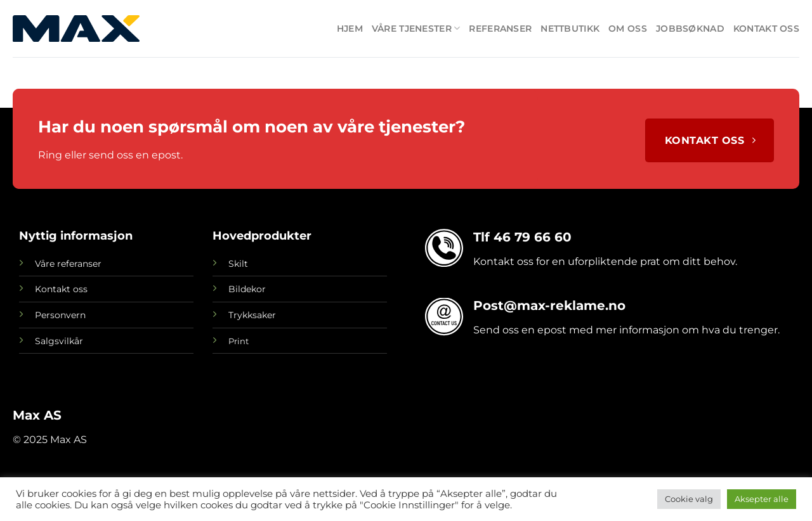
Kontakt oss (766, 29)
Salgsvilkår (59, 341)
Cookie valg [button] (689, 499)
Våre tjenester (416, 28)
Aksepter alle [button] (762, 499)
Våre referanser (68, 264)
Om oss (628, 29)
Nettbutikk (570, 29)
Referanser (500, 29)
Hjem (350, 29)
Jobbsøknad (690, 29)
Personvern (60, 315)
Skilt (238, 264)
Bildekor (247, 289)
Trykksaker (252, 315)
